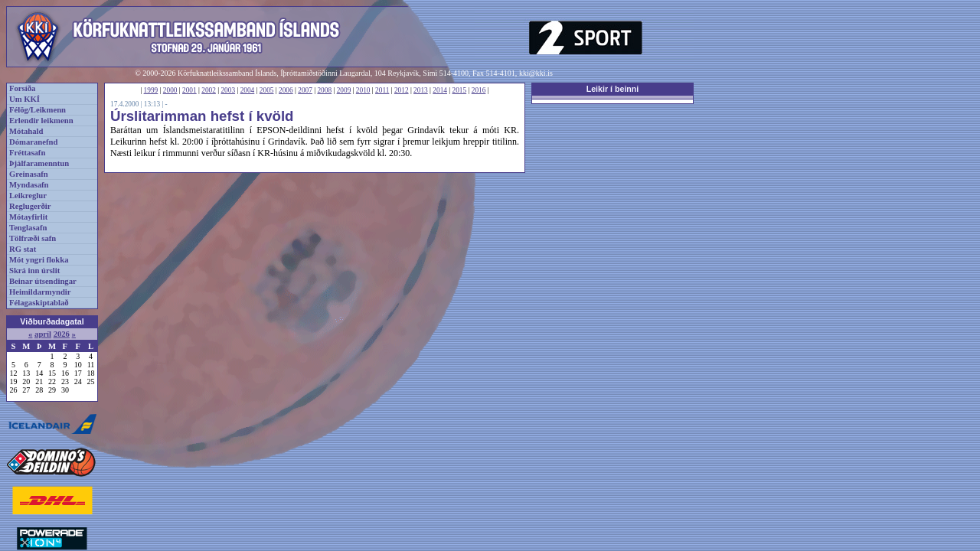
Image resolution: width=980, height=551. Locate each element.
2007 (305, 90)
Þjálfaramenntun (39, 163)
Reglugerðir (30, 206)
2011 (382, 90)
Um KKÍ (24, 99)
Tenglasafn (28, 228)
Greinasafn (29, 174)
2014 (440, 90)
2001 (189, 90)
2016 (479, 90)
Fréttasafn (27, 153)
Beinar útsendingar (43, 281)
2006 (286, 90)
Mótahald (26, 131)
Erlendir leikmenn (41, 121)
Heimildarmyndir (40, 292)
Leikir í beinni (613, 89)
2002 (209, 90)
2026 (62, 334)
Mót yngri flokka (39, 260)
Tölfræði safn (33, 238)
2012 (402, 90)
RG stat (23, 249)
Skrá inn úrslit (34, 271)
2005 (267, 90)
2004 (248, 90)
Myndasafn (29, 185)
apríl (43, 334)
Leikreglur (28, 196)
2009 (344, 90)
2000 (170, 90)
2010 (363, 90)
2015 (460, 90)
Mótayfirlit (28, 217)
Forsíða (22, 88)
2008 (324, 90)
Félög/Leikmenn (38, 110)
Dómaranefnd (33, 142)
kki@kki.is (536, 73)
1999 (151, 90)
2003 (228, 90)
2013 (421, 90)
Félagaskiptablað (39, 303)
